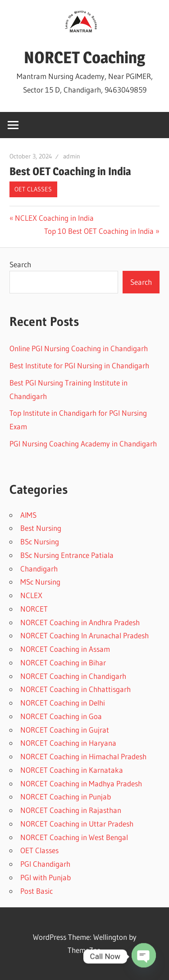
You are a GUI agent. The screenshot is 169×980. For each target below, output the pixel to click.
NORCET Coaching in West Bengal (74, 837)
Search (20, 264)
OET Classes (33, 189)
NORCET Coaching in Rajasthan (71, 810)
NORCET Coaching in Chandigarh (73, 676)
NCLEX (31, 595)
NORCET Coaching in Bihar (63, 662)
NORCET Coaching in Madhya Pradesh (81, 783)
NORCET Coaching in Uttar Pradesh (77, 824)
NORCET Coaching (84, 57)
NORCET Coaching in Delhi (63, 703)
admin (72, 156)
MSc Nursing (40, 582)
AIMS (28, 515)
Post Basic (37, 891)
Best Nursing (41, 528)
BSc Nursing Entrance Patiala (67, 555)
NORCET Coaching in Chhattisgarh (75, 689)
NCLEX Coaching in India (54, 218)
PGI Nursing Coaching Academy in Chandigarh (83, 444)
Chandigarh (39, 569)
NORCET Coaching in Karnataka (72, 770)
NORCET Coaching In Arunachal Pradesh (84, 635)
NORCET (34, 609)
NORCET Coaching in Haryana (68, 743)
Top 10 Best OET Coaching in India (99, 231)
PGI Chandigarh (45, 864)
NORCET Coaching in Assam (65, 649)
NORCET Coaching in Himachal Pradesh (83, 756)
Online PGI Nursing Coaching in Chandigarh (79, 348)
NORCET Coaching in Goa (61, 716)
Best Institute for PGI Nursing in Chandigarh (79, 365)
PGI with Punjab (46, 877)
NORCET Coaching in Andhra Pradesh (80, 622)
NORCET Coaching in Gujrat (65, 730)
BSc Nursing (40, 541)
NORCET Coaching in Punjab (66, 797)
